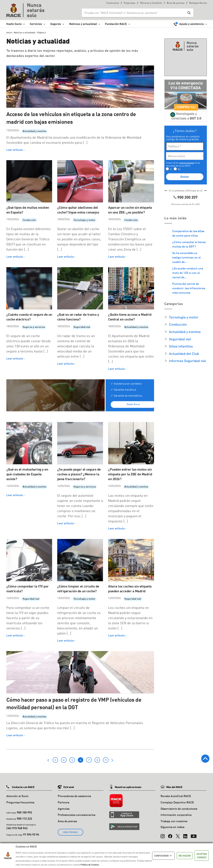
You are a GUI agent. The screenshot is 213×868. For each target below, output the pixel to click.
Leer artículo (15, 150)
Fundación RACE (116, 24)
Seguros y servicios (34, 327)
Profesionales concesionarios (77, 815)
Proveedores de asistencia (74, 796)
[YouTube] (194, 834)
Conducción (29, 220)
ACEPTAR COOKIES (202, 856)
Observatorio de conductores (179, 809)
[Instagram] (163, 834)
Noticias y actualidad (83, 24)
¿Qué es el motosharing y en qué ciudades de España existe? (27, 474)
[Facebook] (170, 834)
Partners (63, 802)
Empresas (129, 3)
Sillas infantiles (181, 346)
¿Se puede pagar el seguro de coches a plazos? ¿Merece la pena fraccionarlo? (79, 474)
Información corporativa (176, 815)
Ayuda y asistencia (191, 24)
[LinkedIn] (185, 834)
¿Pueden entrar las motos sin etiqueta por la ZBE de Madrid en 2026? (130, 474)
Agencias (64, 809)
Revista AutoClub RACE (176, 796)
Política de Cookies (90, 865)
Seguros (56, 24)
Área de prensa (176, 3)
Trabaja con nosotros (174, 821)
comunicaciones (187, 163)
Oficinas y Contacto (151, 3)
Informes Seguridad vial (187, 361)
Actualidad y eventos (34, 131)
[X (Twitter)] (178, 834)
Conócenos (113, 3)
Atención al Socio (17, 796)
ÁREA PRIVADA (71, 832)
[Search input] (134, 13)
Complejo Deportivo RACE (177, 802)
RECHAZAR (185, 856)
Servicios (36, 24)
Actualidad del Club (184, 353)
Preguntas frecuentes (20, 802)
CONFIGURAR (163, 856)
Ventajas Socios (198, 3)
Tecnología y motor (84, 220)
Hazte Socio (14, 24)
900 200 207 (187, 197)
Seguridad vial (82, 327)
